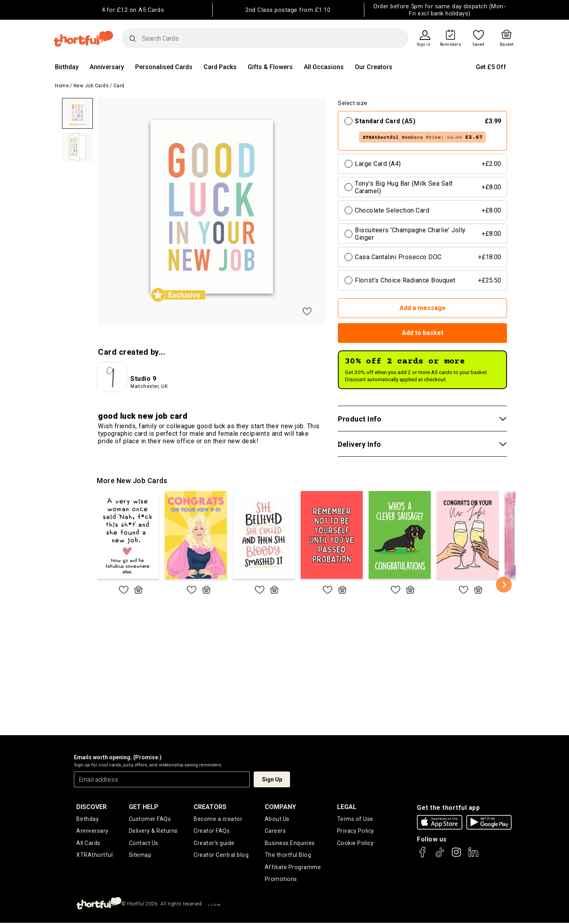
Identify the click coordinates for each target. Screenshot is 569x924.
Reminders (451, 45)
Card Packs (220, 67)
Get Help (144, 807)
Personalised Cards (164, 67)
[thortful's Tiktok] (440, 856)
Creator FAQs (212, 832)
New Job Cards (91, 86)
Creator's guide (214, 844)
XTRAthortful (94, 856)
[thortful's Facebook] (423, 856)
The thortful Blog (288, 856)
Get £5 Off (491, 67)
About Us (277, 819)
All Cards (88, 844)
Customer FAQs (150, 819)
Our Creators (374, 67)
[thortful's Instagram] (456, 856)
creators (210, 807)
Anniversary (107, 67)
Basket (507, 45)
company (280, 807)
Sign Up (272, 779)
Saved (479, 45)
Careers (275, 832)
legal (347, 807)
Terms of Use (355, 819)
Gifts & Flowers (270, 67)
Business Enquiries (290, 844)
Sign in (424, 45)
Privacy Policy (355, 832)
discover (91, 807)
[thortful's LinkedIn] (473, 856)
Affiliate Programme (293, 868)
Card (119, 86)
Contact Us (143, 844)
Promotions (280, 881)
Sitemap (140, 856)
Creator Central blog (221, 856)
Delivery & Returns (153, 832)
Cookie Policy (355, 844)
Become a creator (218, 819)
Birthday (67, 67)
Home (62, 86)
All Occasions (324, 67)
